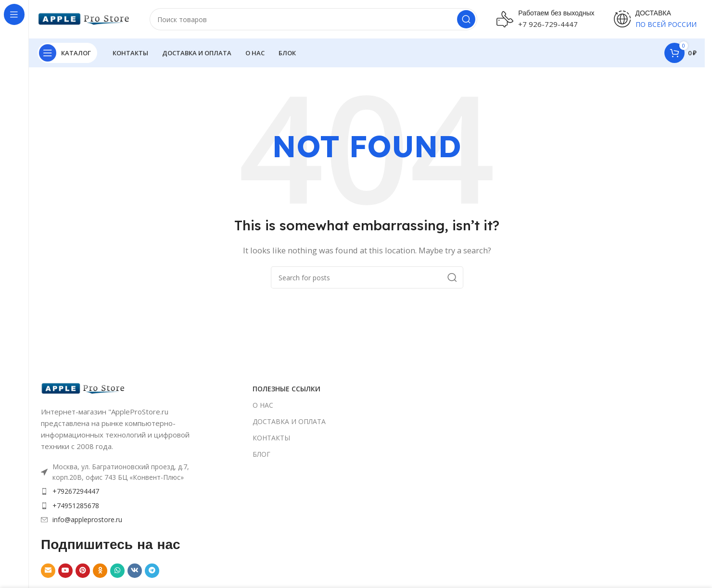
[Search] (314, 19)
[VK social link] (135, 571)
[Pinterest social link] (83, 571)
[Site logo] (84, 18)
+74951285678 (76, 506)
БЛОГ (261, 454)
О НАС (263, 405)
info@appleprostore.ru (87, 519)
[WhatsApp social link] (117, 571)
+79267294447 (76, 491)
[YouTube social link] (65, 571)
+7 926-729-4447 (548, 24)
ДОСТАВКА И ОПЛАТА (289, 421)
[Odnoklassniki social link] (100, 571)
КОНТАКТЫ (271, 438)
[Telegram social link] (152, 571)
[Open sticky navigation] (67, 53)
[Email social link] (48, 571)
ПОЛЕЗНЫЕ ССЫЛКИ (286, 389)
